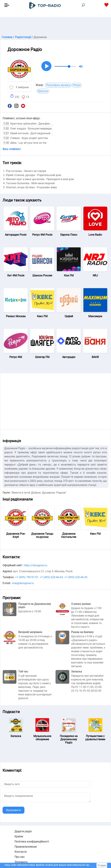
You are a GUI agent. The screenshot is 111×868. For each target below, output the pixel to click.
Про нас (20, 857)
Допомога (21, 862)
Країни (19, 836)
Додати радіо (23, 831)
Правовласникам (26, 847)
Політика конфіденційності (32, 842)
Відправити (13, 810)
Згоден (102, 865)
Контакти (21, 852)
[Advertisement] (56, 25)
